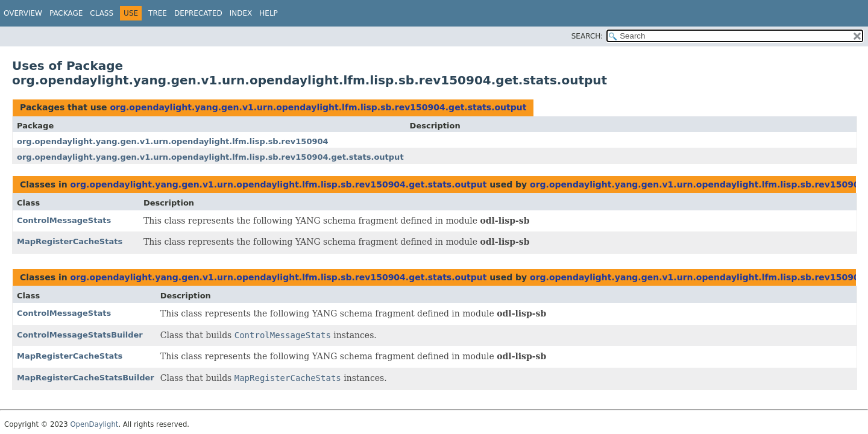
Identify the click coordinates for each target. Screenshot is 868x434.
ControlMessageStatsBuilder (80, 335)
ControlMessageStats (64, 220)
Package (66, 13)
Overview (23, 13)
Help (269, 13)
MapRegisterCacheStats (70, 241)
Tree (158, 13)
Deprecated (198, 13)
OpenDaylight (94, 424)
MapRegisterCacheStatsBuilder (86, 378)
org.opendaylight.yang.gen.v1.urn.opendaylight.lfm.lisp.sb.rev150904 (173, 141)
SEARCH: (587, 36)
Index (241, 13)
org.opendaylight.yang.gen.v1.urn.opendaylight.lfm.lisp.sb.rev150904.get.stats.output (318, 107)
